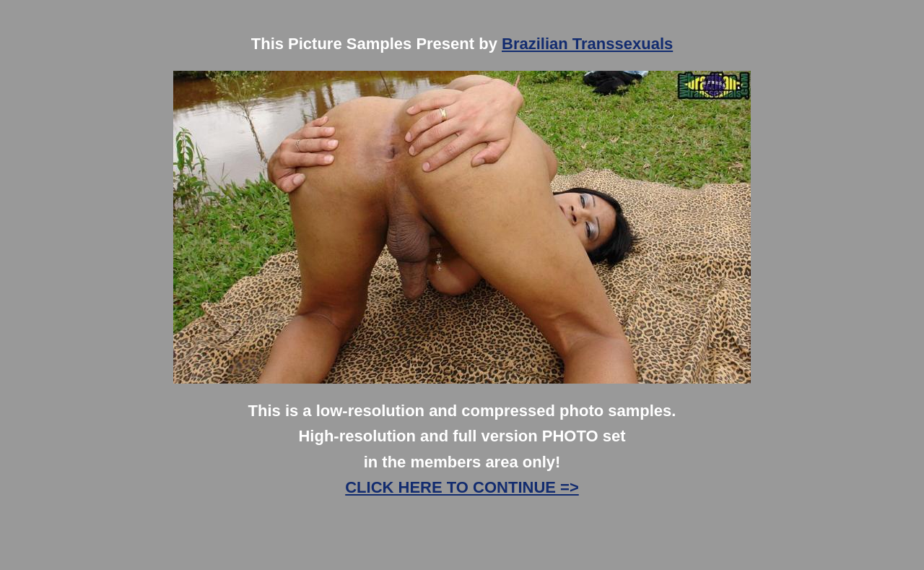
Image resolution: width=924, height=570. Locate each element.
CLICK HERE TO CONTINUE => (462, 487)
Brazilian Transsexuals (587, 44)
